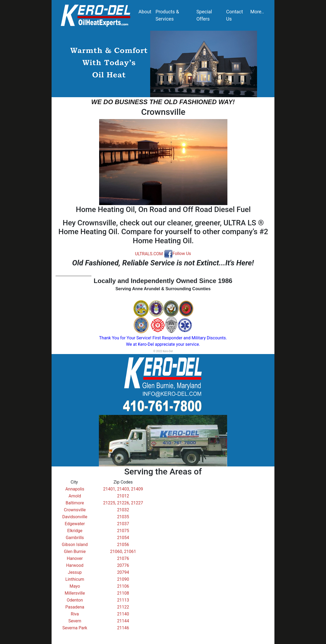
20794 (123, 572)
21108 (123, 593)
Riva (75, 614)
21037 (123, 524)
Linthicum (75, 579)
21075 (123, 531)
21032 (123, 510)
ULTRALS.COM (149, 254)
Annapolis (75, 489)
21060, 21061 (123, 551)
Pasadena (75, 607)
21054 (123, 538)
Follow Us (178, 254)
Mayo (75, 586)
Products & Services (167, 15)
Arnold (75, 496)
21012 (123, 496)
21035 (123, 517)
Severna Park (75, 628)
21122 (123, 607)
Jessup (75, 572)
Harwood (75, 565)
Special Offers (204, 15)
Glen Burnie (75, 551)
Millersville (75, 593)
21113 (123, 600)
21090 (123, 579)
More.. (257, 12)
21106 (123, 586)
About (145, 12)
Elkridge (75, 531)
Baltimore (75, 503)
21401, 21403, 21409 (123, 489)
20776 (123, 565)
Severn (75, 621)
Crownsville (75, 510)
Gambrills (75, 538)
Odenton (75, 600)
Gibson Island (75, 545)
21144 (123, 621)
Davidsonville (75, 517)
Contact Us (234, 15)
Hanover (75, 558)
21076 (123, 558)
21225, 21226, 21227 (123, 503)
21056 (123, 545)
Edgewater (75, 524)
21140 (123, 614)
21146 (123, 628)
